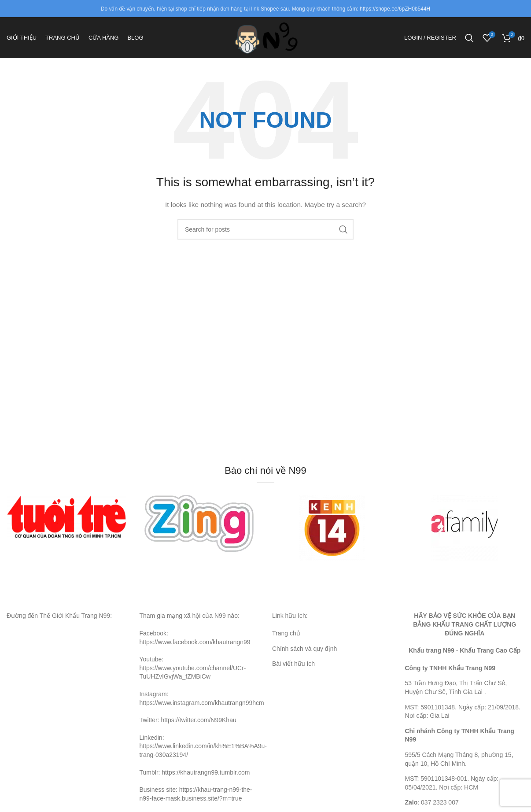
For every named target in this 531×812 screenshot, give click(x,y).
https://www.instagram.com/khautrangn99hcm (202, 709)
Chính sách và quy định (304, 654)
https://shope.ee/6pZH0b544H (395, 9)
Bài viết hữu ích (293, 670)
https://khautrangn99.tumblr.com (206, 778)
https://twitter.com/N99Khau (199, 726)
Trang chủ (286, 639)
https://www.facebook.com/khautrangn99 (195, 648)
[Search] (469, 41)
